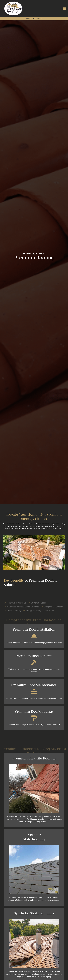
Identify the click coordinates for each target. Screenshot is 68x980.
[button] (65, 9)
